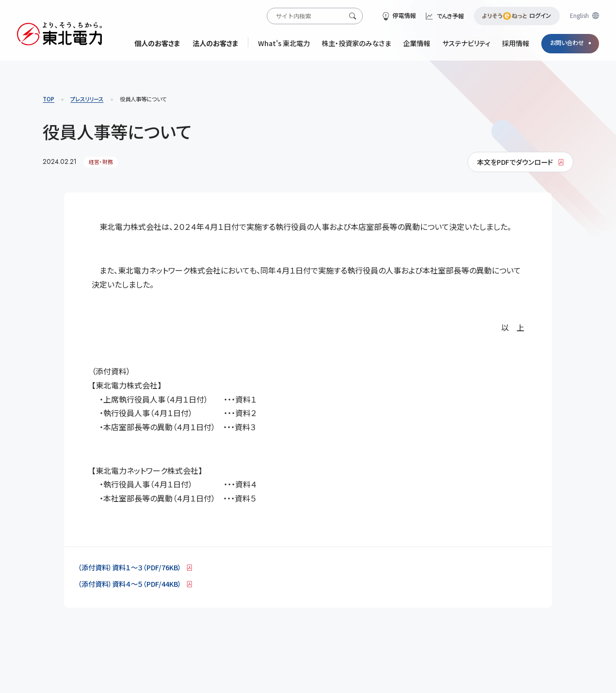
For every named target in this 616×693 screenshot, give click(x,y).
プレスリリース (87, 99)
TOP (49, 99)
